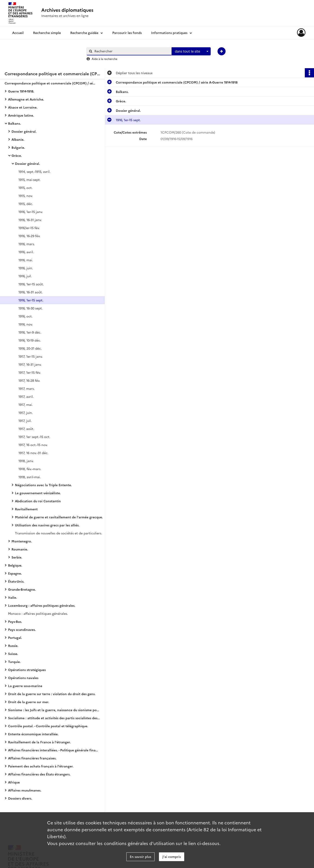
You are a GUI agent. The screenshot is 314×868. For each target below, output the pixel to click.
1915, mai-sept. (30, 180)
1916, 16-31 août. (31, 292)
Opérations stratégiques (27, 670)
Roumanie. (20, 549)
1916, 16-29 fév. (29, 236)
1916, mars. (27, 244)
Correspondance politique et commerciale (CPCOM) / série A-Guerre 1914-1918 (51, 83)
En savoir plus (140, 857)
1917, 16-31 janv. (30, 364)
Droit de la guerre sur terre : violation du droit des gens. (52, 694)
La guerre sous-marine (25, 686)
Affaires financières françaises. (32, 758)
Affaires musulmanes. (25, 790)
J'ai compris (172, 857)
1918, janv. (26, 461)
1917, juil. (25, 421)
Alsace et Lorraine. (23, 107)
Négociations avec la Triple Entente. (43, 485)
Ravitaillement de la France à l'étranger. (39, 742)
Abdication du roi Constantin (38, 501)
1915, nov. (26, 196)
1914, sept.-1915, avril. (34, 171)
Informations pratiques (169, 33)
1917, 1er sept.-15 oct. (34, 437)
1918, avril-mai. (30, 477)
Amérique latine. (21, 115)
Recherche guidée (84, 33)
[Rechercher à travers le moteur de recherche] (131, 51)
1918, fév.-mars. (30, 469)
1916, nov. (26, 324)
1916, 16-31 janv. (30, 220)
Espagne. (15, 573)
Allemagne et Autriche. (26, 99)
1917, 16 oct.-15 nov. (33, 445)
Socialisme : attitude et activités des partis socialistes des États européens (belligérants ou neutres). (54, 718)
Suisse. (13, 654)
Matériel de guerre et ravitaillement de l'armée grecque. (59, 517)
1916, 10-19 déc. (30, 340)
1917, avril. (26, 396)
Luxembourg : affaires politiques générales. (42, 605)
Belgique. (15, 565)
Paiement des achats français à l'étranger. (41, 766)
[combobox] (191, 51)
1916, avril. (26, 252)
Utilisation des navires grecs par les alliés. (47, 525)
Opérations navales (23, 678)
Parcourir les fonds (127, 33)
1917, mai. (26, 405)
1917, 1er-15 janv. (31, 356)
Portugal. (15, 638)
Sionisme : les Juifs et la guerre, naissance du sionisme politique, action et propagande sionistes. (54, 710)
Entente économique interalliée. (33, 734)
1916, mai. (26, 260)
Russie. (13, 646)
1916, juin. (26, 268)
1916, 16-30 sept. (31, 308)
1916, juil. (25, 276)
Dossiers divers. (20, 798)
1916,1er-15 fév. (29, 228)
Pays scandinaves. (22, 629)
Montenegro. (22, 541)
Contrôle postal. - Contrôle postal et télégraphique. (48, 726)
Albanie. (18, 139)
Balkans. (14, 123)
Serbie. (17, 557)
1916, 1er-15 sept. (31, 300)
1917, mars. (27, 388)
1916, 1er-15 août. (31, 284)
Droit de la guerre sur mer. (29, 702)
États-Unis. (16, 581)
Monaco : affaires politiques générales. (38, 613)
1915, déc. (26, 204)
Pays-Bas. (15, 621)
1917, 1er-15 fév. (30, 372)
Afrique (14, 782)
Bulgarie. (18, 147)
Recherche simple (47, 33)
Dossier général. (24, 131)
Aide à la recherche (105, 59)
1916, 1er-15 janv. (31, 212)
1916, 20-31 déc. (30, 348)
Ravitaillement (26, 509)
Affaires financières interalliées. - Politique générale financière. (54, 750)
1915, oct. (25, 188)
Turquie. (14, 662)
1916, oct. (25, 316)
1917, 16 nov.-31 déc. (33, 453)
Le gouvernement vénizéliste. (38, 493)
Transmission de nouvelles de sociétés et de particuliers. (59, 533)
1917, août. (26, 429)
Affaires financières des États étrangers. (39, 774)
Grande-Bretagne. (22, 589)
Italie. (13, 597)
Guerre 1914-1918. (21, 91)
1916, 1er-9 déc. (30, 332)
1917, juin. (26, 413)
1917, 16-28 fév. (29, 380)
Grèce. (17, 155)
